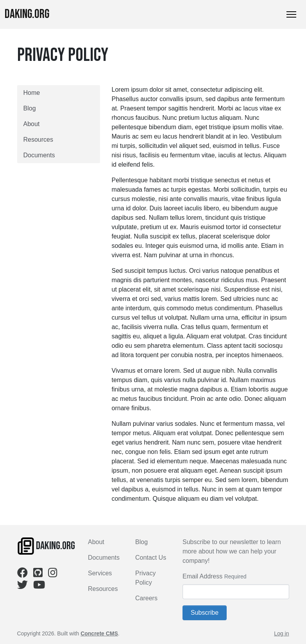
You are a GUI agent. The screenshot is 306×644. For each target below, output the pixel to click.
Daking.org (27, 14)
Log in (281, 633)
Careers (146, 598)
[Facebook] (22, 574)
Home (32, 93)
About (32, 124)
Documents (39, 155)
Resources (38, 140)
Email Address (202, 576)
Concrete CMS (99, 633)
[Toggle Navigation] (291, 14)
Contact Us (151, 558)
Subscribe (205, 613)
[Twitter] (22, 586)
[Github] (38, 574)
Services (100, 573)
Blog (30, 108)
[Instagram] (53, 574)
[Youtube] (39, 586)
